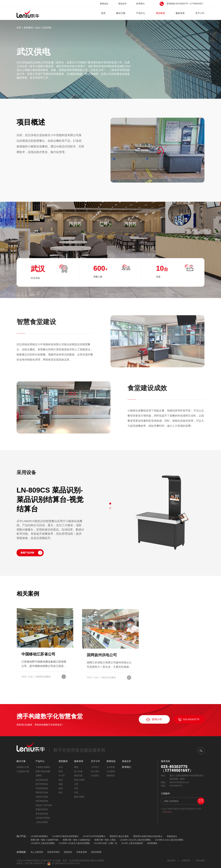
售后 (76, 792)
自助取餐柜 (152, 843)
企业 (37, 28)
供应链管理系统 (43, 818)
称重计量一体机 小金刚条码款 (77, 840)
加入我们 (95, 771)
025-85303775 (189, 720)
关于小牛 (200, 13)
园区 (61, 792)
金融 (61, 784)
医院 (61, 780)
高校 (61, 771)
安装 (76, 788)
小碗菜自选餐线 (43, 767)
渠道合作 (122, 4)
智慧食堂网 (82, 852)
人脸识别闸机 (42, 822)
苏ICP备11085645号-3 (35, 863)
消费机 (39, 776)
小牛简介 (95, 767)
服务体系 (180, 13)
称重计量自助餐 (43, 771)
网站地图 (200, 860)
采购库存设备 (42, 797)
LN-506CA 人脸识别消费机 (43, 843)
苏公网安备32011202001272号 (64, 864)
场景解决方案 (23, 767)
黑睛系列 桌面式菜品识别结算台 (148, 836)
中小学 (62, 776)
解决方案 (121, 13)
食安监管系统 (42, 814)
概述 (76, 767)
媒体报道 (111, 776)
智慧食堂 (68, 852)
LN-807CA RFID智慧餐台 (94, 836)
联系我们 (140, 4)
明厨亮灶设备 (42, 792)
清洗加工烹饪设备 (44, 805)
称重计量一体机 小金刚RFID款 (45, 840)
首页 (103, 13)
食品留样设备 (42, 780)
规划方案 (78, 776)
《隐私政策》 (167, 812)
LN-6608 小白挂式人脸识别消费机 (75, 843)
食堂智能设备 (42, 801)
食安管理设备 (42, 784)
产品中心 (141, 13)
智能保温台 (172, 836)
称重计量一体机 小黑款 (105, 840)
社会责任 (95, 776)
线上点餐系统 (37, 852)
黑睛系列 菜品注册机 (119, 836)
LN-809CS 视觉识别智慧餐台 (66, 836)
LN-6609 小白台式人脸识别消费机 (135, 840)
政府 (61, 788)
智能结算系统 (42, 809)
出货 (76, 784)
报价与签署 (79, 780)
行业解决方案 (23, 771)
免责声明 (186, 860)
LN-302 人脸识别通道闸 (132, 843)
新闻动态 (104, 4)
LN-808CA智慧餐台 (39, 836)
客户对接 (78, 771)
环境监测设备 (42, 788)
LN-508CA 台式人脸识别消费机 (169, 840)
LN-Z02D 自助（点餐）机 (106, 843)
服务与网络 (79, 797)
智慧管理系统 (53, 852)
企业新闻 (111, 767)
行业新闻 (111, 771)
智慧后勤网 (96, 852)
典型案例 (160, 13)
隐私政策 (171, 860)
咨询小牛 (154, 720)
